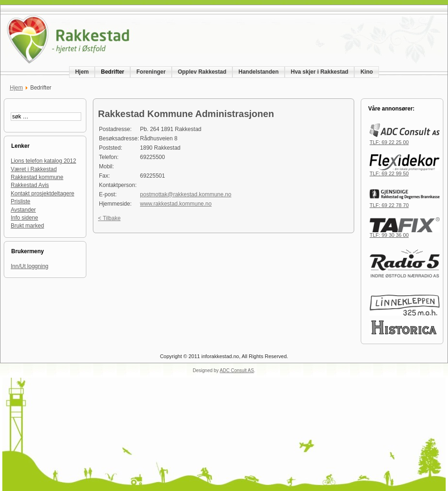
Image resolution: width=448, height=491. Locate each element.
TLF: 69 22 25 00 (405, 140)
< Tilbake (109, 218)
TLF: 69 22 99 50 (405, 171)
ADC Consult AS (237, 370)
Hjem (16, 88)
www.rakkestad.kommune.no (176, 204)
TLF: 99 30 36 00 (405, 233)
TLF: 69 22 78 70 (405, 203)
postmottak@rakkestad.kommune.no (186, 194)
